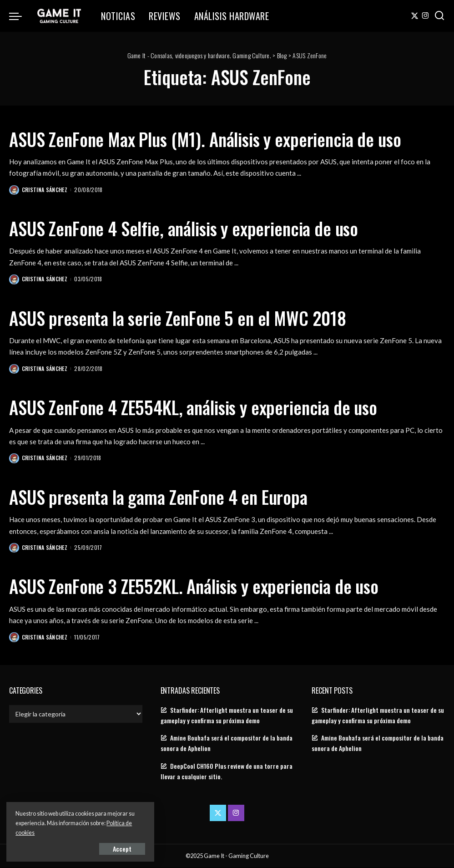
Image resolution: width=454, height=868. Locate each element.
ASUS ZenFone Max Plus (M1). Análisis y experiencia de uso (215, 139)
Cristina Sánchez (45, 190)
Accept (111, 848)
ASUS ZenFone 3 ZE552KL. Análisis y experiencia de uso (203, 586)
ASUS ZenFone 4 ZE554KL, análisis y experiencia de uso (202, 407)
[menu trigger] (20, 16)
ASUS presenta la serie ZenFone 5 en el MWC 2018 (186, 318)
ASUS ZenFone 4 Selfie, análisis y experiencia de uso (193, 228)
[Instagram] (426, 16)
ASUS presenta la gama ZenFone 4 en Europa (165, 497)
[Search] (439, 16)
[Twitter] (415, 16)
